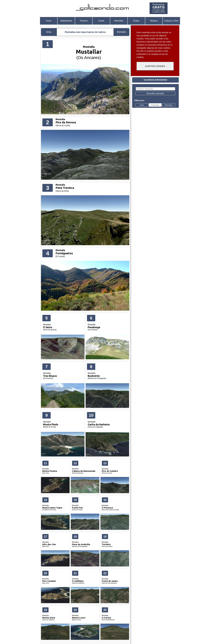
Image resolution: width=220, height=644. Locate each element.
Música (154, 21)
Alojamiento (66, 21)
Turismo (84, 21)
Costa (101, 21)
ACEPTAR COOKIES (155, 66)
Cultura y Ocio (171, 21)
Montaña (119, 21)
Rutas (136, 21)
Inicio (49, 21)
